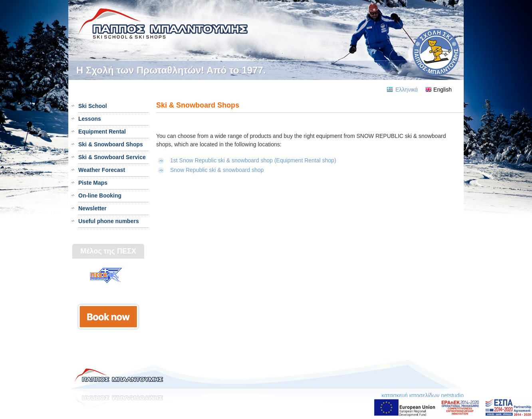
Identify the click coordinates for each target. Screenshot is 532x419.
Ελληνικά (407, 90)
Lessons (90, 119)
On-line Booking (100, 196)
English (443, 90)
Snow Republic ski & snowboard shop (218, 170)
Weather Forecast (102, 170)
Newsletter (92, 208)
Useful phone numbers (109, 221)
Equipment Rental (102, 132)
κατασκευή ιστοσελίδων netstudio (423, 395)
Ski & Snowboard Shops (111, 144)
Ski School (93, 106)
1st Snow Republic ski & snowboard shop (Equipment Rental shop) (253, 160)
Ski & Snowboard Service (112, 157)
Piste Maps (93, 183)
